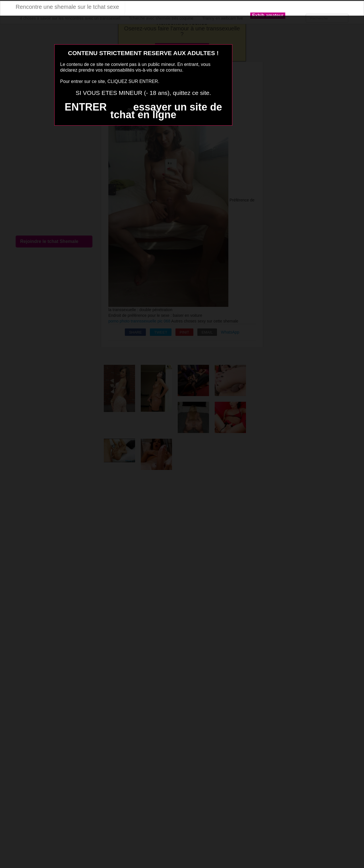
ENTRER (86, 107)
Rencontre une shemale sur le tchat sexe (67, 7)
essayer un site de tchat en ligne (166, 111)
